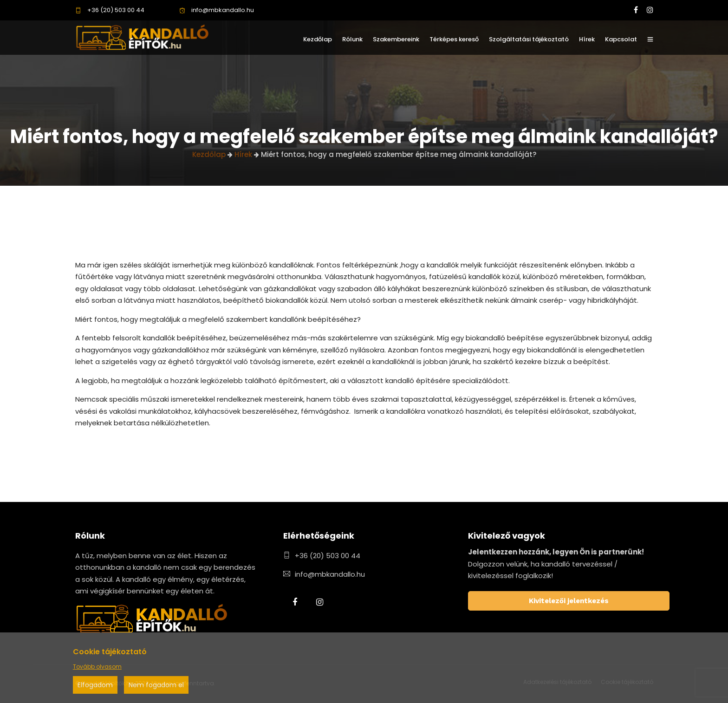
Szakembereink (396, 39)
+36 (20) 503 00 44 (110, 10)
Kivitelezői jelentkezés (569, 601)
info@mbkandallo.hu (217, 10)
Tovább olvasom (97, 667)
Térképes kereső (454, 39)
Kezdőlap (318, 39)
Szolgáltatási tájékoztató (529, 39)
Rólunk (352, 39)
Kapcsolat (621, 39)
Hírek (587, 39)
